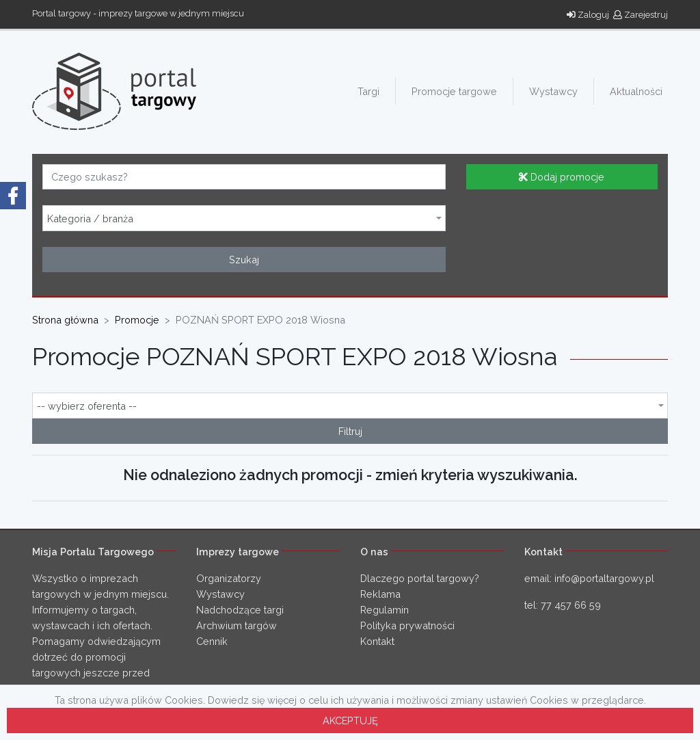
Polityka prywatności (407, 625)
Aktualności (636, 91)
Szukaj (244, 260)
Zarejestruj (641, 15)
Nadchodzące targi (240, 610)
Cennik (212, 641)
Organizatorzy (229, 578)
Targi (368, 91)
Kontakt (377, 641)
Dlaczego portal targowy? (420, 578)
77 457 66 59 (571, 605)
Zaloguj (588, 15)
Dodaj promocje (562, 177)
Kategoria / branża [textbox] (90, 219)
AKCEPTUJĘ (350, 721)
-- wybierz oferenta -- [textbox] (87, 406)
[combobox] (244, 218)
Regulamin (385, 610)
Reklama (380, 594)
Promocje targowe (454, 91)
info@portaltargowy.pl (604, 578)
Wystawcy (553, 91)
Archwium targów (237, 625)
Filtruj (350, 431)
